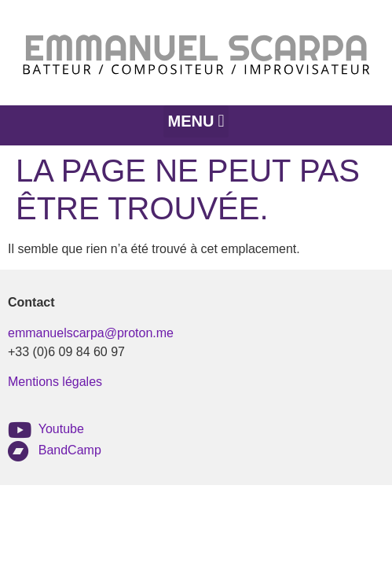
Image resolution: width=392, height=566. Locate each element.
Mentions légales (55, 382)
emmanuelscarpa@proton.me (91, 333)
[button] (196, 121)
